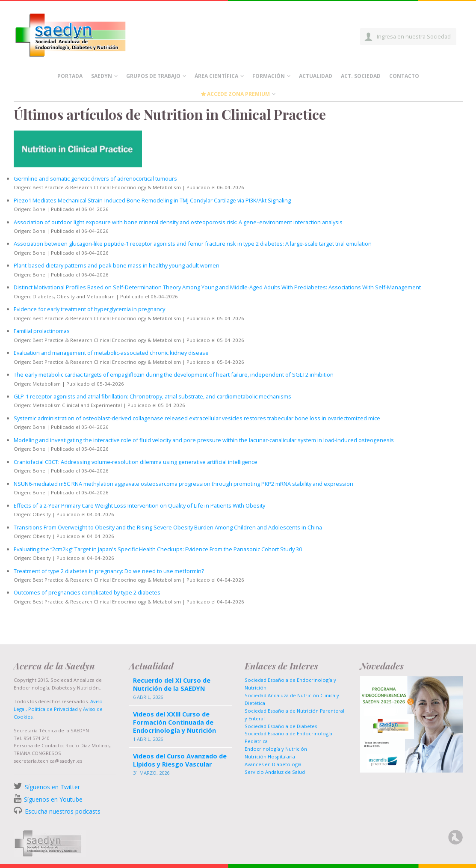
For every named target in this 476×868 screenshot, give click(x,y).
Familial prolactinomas (42, 331)
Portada (70, 76)
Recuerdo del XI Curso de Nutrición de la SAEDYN (172, 684)
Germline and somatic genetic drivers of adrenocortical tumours (95, 178)
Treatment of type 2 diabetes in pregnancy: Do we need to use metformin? (109, 571)
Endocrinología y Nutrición (276, 749)
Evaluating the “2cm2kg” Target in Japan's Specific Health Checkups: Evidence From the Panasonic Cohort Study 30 (158, 549)
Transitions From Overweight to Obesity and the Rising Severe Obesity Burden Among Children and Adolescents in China (168, 527)
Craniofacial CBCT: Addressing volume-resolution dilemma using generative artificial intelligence (136, 462)
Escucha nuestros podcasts (62, 811)
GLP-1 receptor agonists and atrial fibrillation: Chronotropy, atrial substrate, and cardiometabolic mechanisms (152, 396)
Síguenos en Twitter (52, 787)
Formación (269, 76)
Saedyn (102, 76)
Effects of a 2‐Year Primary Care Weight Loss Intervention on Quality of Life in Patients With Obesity (139, 505)
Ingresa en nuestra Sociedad (414, 36)
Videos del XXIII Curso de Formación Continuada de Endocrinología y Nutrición (174, 722)
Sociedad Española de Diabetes (281, 726)
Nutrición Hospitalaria (270, 757)
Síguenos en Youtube (53, 799)
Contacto (404, 76)
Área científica (216, 76)
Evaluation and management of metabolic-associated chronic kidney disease (111, 353)
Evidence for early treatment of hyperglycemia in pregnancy (89, 309)
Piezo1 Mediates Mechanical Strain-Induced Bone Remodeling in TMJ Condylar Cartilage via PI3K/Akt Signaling (152, 200)
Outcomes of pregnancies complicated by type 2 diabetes (87, 592)
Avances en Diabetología (273, 764)
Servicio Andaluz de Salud (275, 772)
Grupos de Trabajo (153, 76)
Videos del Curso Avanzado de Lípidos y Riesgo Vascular (180, 760)
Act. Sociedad (361, 76)
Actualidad (316, 76)
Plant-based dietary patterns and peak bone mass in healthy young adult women (117, 265)
